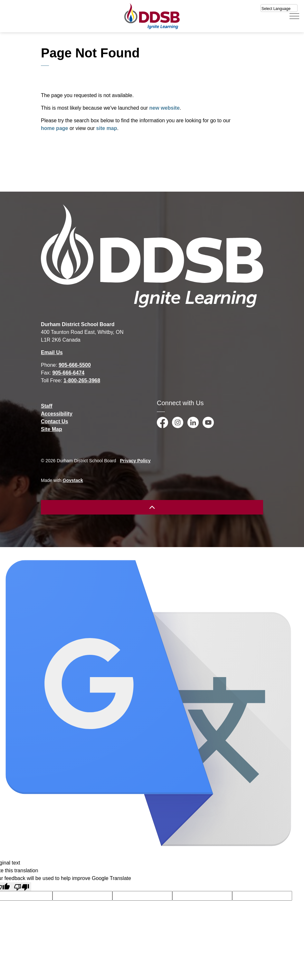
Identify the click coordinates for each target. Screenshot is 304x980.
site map (107, 128)
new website (165, 108)
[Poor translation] (22, 887)
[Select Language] (279, 8)
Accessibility (57, 414)
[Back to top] (152, 507)
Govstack (73, 480)
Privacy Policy (135, 461)
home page (54, 128)
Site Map (52, 429)
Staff (47, 406)
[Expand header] (294, 16)
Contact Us (54, 421)
